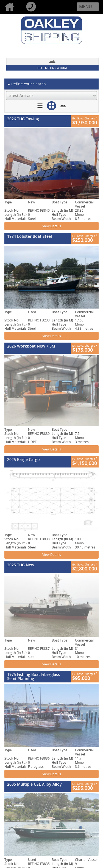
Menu (86, 7)
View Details (52, 226)
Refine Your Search (27, 84)
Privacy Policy (63, 767)
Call (32, 7)
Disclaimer (60, 772)
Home (11, 7)
